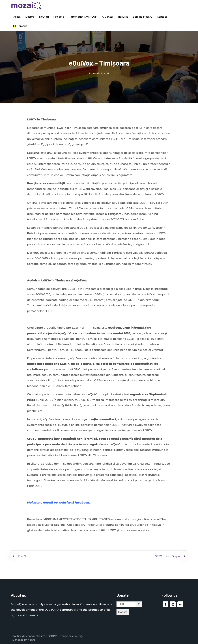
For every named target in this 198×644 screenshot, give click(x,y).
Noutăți (44, 17)
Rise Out (23, 556)
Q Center (108, 17)
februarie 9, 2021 (99, 73)
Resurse (123, 17)
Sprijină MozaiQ (143, 17)
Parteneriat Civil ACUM (83, 17)
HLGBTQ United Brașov (166, 556)
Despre (30, 17)
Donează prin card (24, 640)
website (65, 503)
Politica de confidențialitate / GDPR (35, 636)
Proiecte (59, 17)
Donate (123, 612)
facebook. (82, 503)
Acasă (17, 17)
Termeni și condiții (72, 636)
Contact (162, 17)
